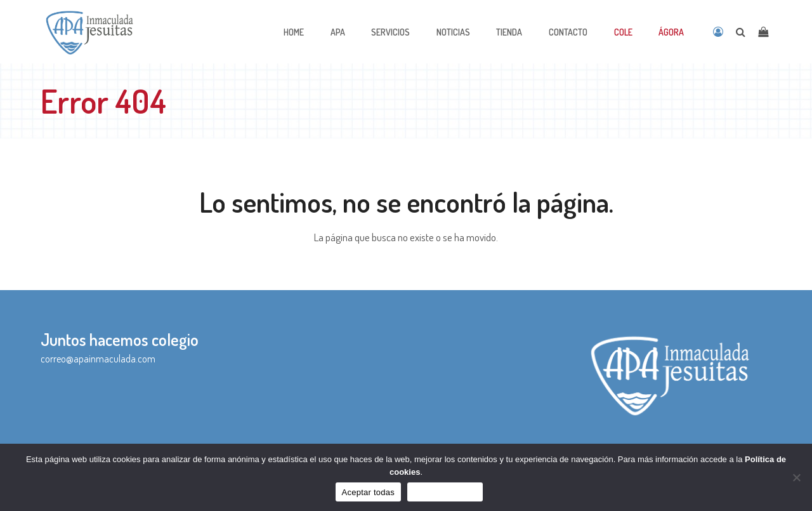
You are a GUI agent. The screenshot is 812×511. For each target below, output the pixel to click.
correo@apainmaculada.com (98, 359)
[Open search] (741, 32)
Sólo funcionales (445, 492)
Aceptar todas (368, 492)
